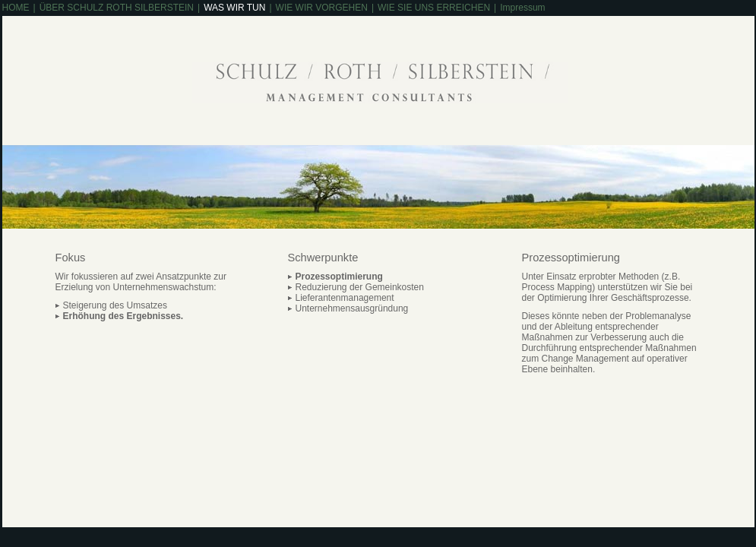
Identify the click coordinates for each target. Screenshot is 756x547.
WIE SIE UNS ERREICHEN (434, 8)
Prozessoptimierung (339, 277)
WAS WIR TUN (234, 8)
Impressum (522, 8)
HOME (16, 8)
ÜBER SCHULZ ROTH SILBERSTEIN (117, 8)
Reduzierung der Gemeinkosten (360, 287)
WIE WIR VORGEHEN (322, 8)
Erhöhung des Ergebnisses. (123, 316)
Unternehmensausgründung (352, 308)
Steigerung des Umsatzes (115, 305)
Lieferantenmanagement (345, 298)
